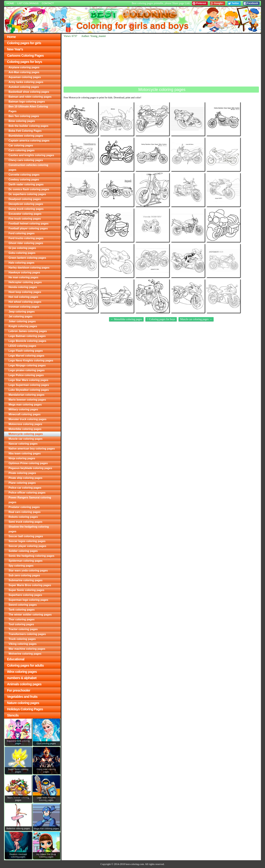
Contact (48, 3)
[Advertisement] (161, 62)
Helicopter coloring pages (25, 282)
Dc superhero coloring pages (27, 194)
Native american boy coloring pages (32, 449)
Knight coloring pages (23, 326)
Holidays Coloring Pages (25, 709)
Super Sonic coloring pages (27, 590)
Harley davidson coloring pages (29, 268)
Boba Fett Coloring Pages (25, 131)
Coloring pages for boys (25, 62)
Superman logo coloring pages (28, 600)
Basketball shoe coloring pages (29, 92)
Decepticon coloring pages (26, 204)
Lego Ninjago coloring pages (27, 365)
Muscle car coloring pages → (196, 319)
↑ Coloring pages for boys (161, 319)
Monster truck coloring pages (28, 419)
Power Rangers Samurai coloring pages (30, 500)
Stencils (13, 715)
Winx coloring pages (22, 672)
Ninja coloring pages (22, 458)
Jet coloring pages (21, 317)
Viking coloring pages (23, 644)
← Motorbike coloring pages (126, 319)
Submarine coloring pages (26, 580)
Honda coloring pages (23, 287)
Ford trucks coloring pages (26, 238)
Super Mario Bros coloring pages (30, 585)
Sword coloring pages (23, 605)
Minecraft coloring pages (25, 414)
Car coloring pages (21, 145)
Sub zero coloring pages (24, 575)
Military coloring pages (23, 409)
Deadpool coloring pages (25, 199)
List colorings (28, 3)
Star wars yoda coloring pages (28, 571)
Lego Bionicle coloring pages (27, 341)
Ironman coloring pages (24, 307)
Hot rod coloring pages (23, 297)
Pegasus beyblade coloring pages (30, 468)
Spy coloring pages (21, 566)
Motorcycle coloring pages (26, 434)
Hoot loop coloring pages (25, 292)
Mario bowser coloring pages (27, 400)
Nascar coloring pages (23, 444)
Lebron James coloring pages (28, 331)
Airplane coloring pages (24, 67)
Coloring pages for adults (25, 665)
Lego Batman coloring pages (27, 336)
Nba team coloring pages (25, 453)
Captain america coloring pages (29, 141)
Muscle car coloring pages (26, 439)
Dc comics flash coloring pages (29, 189)
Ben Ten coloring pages (24, 116)
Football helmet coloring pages (29, 224)
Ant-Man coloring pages (24, 72)
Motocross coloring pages (25, 424)
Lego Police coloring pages (26, 375)
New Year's (15, 49)
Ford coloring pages (22, 233)
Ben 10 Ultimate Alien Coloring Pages (28, 109)
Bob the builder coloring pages (29, 126)
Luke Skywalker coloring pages (29, 390)
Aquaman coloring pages (25, 77)
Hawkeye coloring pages (24, 272)
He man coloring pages (23, 277)
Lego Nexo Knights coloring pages (31, 361)
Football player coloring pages (28, 228)
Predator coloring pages (24, 507)
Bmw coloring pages (22, 121)
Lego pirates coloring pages (27, 370)
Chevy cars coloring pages (26, 160)
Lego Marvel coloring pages (27, 356)
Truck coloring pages (22, 639)
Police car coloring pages (25, 488)
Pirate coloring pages (22, 473)
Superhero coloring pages (25, 595)
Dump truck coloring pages (26, 209)
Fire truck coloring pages (25, 219)
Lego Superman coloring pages (29, 385)
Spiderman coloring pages (26, 561)
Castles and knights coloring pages (31, 155)
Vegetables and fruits (22, 697)
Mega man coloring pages (25, 405)
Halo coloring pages (22, 263)
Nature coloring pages (23, 703)
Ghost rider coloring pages (26, 243)
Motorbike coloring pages (25, 429)
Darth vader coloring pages (26, 184)
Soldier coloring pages (23, 551)
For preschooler (19, 690)
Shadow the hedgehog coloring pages (29, 529)
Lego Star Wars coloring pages (28, 380)
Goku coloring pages (22, 253)
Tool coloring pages (21, 624)
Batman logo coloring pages (27, 102)
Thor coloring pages (22, 619)
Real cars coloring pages (25, 512)
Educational (16, 659)
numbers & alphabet (22, 678)
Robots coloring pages (23, 517)
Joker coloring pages (22, 321)
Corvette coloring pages (24, 175)
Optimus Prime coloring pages (28, 463)
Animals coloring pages (24, 684)
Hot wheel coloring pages (25, 302)
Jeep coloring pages (22, 312)
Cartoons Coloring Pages (25, 55)
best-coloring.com (135, 864)
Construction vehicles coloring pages (28, 167)
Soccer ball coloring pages (26, 536)
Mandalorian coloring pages (27, 395)
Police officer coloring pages (27, 493)
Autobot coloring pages (24, 87)
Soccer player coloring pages (27, 546)
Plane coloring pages (22, 483)
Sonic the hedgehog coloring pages (32, 556)
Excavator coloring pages (25, 214)
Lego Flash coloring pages (26, 351)
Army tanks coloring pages (26, 82)
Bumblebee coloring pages (26, 136)
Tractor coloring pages (23, 629)
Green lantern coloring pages (27, 258)
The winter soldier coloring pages (30, 615)
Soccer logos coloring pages (27, 541)
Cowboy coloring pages (24, 180)
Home (10, 3)
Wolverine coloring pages (25, 654)
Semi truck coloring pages (26, 522)
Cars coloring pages (22, 150)
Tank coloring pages (22, 610)
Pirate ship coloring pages (26, 478)
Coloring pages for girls (24, 43)
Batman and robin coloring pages (30, 97)
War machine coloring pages (27, 649)
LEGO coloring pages (22, 346)
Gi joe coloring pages (22, 248)
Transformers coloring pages (27, 634)
